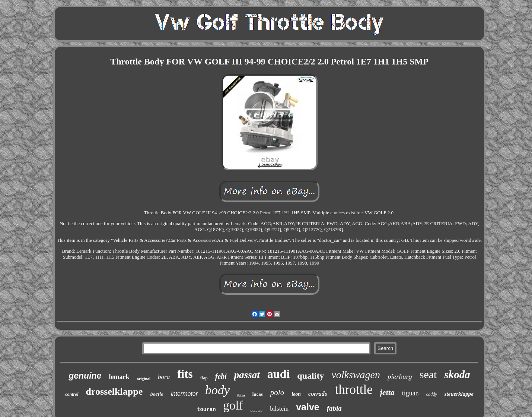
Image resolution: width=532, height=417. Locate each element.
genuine (85, 376)
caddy (432, 394)
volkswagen (356, 375)
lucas (258, 394)
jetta (387, 392)
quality (310, 376)
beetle (157, 394)
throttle (354, 390)
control (72, 394)
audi (278, 374)
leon (296, 394)
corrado (318, 394)
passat (247, 375)
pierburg (400, 377)
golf (233, 405)
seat (428, 374)
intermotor (184, 394)
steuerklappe (459, 394)
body (217, 390)
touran (206, 410)
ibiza (241, 395)
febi (221, 376)
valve (308, 407)
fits (185, 374)
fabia (334, 408)
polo (277, 392)
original (144, 379)
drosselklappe (114, 391)
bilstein (279, 409)
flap (204, 378)
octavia (257, 410)
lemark (119, 377)
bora (164, 377)
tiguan (410, 393)
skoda (457, 375)
